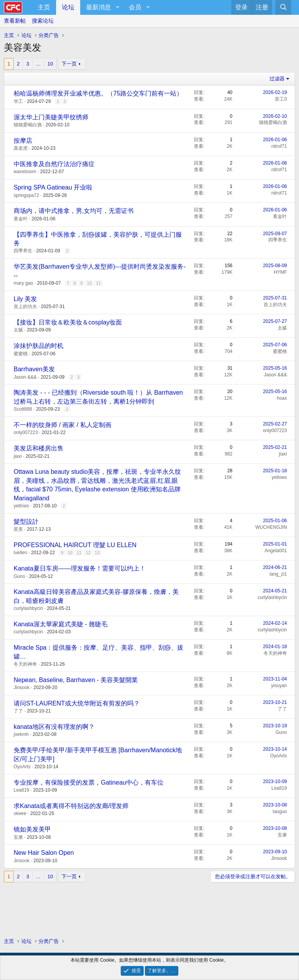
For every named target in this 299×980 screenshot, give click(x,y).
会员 (135, 7)
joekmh (21, 734)
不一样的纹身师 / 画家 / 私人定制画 (62, 425)
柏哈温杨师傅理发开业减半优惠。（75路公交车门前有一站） (98, 93)
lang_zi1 (278, 574)
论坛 (68, 7)
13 (97, 553)
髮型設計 (26, 522)
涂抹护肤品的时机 (39, 346)
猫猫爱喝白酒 (28, 125)
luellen (20, 553)
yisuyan (279, 686)
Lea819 (21, 790)
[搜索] (283, 7)
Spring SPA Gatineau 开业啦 (53, 187)
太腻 (18, 330)
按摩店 (23, 141)
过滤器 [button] (277, 79)
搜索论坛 (43, 21)
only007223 (26, 432)
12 (88, 553)
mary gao (23, 283)
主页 (44, 7)
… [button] (38, 64)
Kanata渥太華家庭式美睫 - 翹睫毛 (61, 624)
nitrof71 (279, 146)
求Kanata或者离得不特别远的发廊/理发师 (71, 806)
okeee (20, 813)
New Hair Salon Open (44, 853)
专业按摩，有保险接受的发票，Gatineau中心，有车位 (89, 782)
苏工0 (281, 99)
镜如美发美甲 (32, 829)
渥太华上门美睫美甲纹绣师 (51, 117)
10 (50, 64)
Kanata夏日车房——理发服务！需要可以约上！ (80, 568)
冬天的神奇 (25, 664)
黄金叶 (21, 219)
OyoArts (22, 767)
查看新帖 (15, 21)
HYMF (280, 272)
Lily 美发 (25, 299)
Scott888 (23, 409)
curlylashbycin (28, 608)
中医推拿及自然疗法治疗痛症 (54, 164)
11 (98, 283)
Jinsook (22, 688)
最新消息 (98, 7)
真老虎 (21, 148)
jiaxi (18, 456)
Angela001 (276, 551)
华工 (18, 101)
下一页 (69, 64)
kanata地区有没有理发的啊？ (54, 727)
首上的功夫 (25, 307)
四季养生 (23, 251)
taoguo (280, 812)
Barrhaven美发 (34, 369)
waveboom (25, 172)
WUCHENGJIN (271, 527)
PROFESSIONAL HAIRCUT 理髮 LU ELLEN (75, 545)
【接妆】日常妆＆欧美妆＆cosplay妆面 (68, 322)
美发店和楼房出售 (39, 448)
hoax (282, 398)
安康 (18, 837)
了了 (18, 711)
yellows (21, 506)
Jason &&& (25, 377)
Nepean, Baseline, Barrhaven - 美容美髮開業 (76, 680)
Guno (19, 576)
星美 (18, 529)
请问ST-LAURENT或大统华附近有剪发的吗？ (77, 703)
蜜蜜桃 (21, 354)
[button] (117, 7)
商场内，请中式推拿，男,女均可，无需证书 (74, 211)
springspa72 (26, 195)
